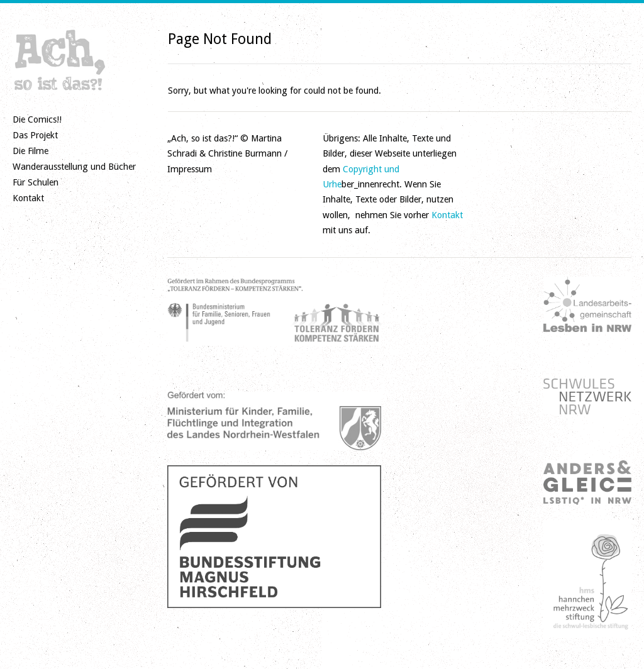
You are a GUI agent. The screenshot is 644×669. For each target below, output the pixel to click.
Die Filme (31, 151)
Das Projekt (35, 135)
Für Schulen (36, 182)
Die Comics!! (37, 119)
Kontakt (28, 198)
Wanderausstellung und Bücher (74, 167)
